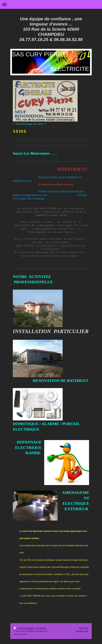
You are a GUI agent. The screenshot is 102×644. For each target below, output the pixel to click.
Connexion (84, 628)
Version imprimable (24, 628)
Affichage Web (82, 631)
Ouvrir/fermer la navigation (51, 4)
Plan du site (41, 628)
